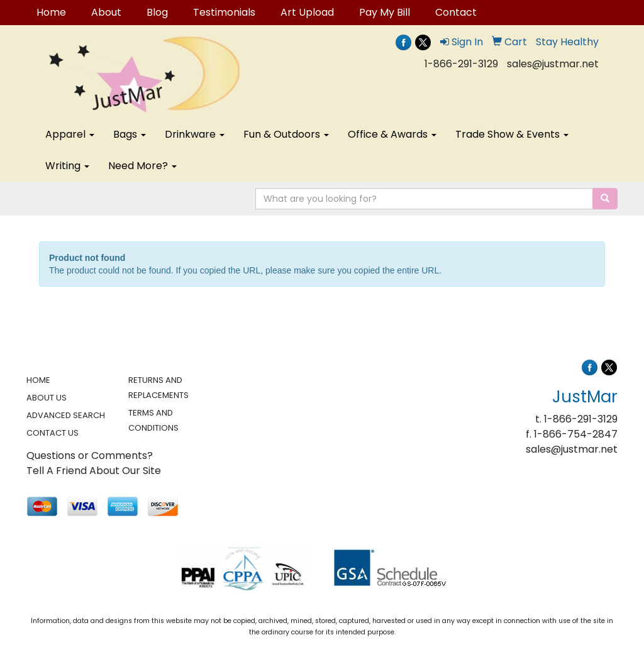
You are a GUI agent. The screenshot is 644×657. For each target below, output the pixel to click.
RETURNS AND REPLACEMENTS (158, 388)
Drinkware (195, 134)
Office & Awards (392, 134)
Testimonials (224, 12)
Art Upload (307, 12)
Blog (157, 12)
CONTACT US (53, 433)
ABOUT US (47, 398)
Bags (130, 134)
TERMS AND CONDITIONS (153, 420)
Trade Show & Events (512, 134)
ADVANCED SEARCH (66, 415)
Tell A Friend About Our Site (94, 471)
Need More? (142, 166)
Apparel (70, 134)
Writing (67, 166)
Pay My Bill (385, 12)
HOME (38, 380)
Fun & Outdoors (286, 134)
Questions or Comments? (90, 455)
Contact (456, 12)
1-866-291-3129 (461, 64)
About (106, 12)
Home (51, 12)
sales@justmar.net (553, 64)
